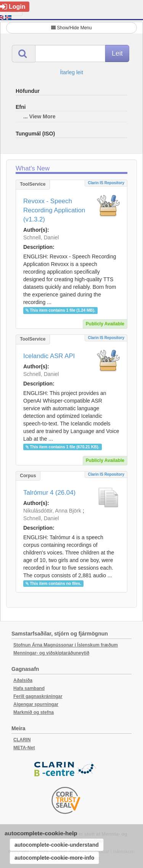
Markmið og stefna (34, 712)
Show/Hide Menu (71, 28)
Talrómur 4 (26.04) (49, 493)
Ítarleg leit (71, 72)
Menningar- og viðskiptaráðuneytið (51, 653)
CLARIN (22, 740)
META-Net (24, 748)
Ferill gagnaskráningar (38, 696)
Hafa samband (29, 688)
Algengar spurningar (36, 704)
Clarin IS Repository (106, 183)
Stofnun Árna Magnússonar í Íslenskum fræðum (66, 645)
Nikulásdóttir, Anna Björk (52, 511)
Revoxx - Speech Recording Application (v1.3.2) (54, 210)
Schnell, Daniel (41, 237)
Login (13, 7)
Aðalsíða (23, 680)
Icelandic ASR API (49, 356)
